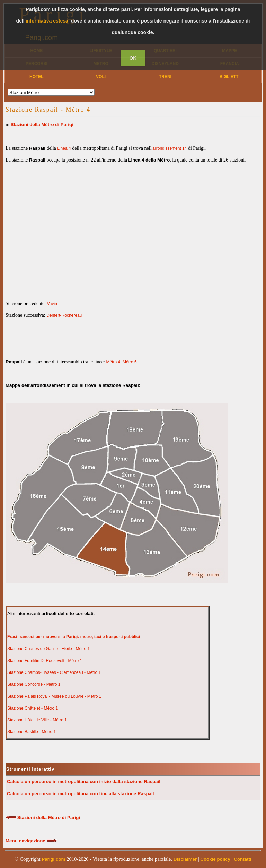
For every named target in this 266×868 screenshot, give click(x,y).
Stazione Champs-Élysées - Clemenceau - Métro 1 (54, 672)
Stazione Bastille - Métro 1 (32, 732)
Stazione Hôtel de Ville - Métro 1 (37, 720)
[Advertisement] (133, 226)
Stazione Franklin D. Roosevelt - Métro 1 (45, 661)
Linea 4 (64, 148)
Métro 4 (113, 362)
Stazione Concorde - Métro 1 (34, 684)
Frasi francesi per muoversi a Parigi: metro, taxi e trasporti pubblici (74, 637)
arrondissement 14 (170, 148)
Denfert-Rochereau (64, 315)
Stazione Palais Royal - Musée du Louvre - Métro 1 (54, 696)
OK (133, 58)
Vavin (52, 304)
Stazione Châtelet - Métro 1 (33, 708)
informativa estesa (47, 21)
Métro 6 (130, 362)
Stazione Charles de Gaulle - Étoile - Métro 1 (48, 649)
